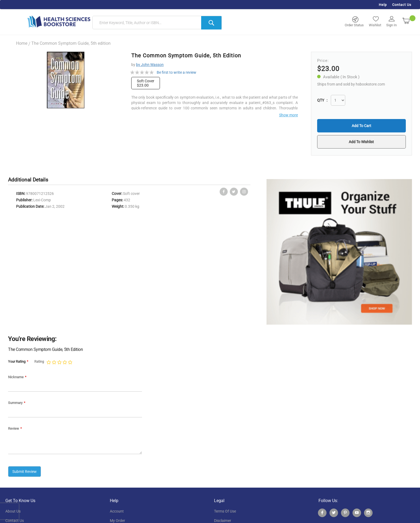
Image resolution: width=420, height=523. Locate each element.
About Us (13, 511)
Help (383, 5)
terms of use (225, 511)
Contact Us (402, 5)
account (117, 511)
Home (22, 43)
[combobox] (157, 23)
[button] (361, 142)
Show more (288, 115)
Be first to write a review (177, 72)
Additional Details (28, 180)
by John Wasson (150, 65)
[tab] (31, 180)
